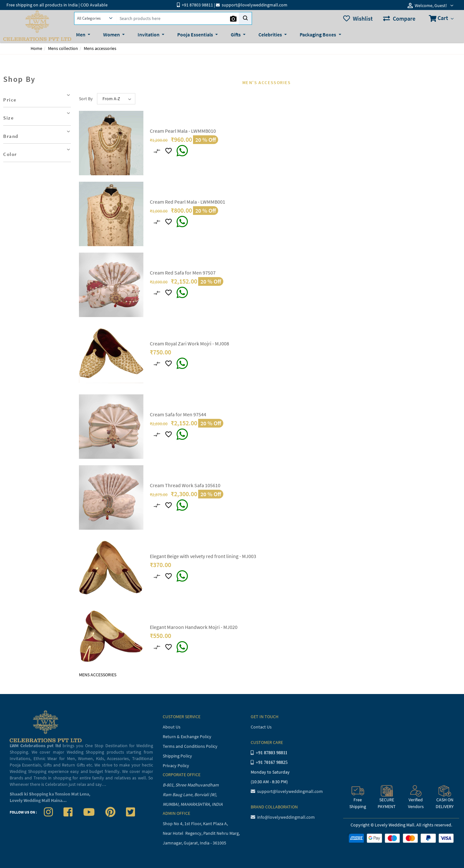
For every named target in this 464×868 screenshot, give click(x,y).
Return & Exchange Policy (187, 737)
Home (36, 48)
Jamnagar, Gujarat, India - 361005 (194, 843)
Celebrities (271, 34)
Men (81, 34)
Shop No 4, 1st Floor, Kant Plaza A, (196, 824)
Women (112, 34)
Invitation (149, 34)
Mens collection (63, 48)
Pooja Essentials (196, 34)
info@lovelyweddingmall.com (283, 817)
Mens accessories (100, 48)
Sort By (86, 99)
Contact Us (261, 727)
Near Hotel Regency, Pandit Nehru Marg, (202, 833)
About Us (172, 727)
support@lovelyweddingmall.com (287, 791)
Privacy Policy (176, 766)
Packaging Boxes (318, 34)
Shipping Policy (177, 756)
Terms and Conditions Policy (190, 746)
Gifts (236, 34)
